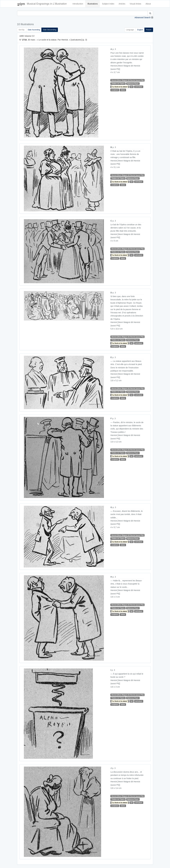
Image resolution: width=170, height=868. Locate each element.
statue (123, 90)
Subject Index (108, 4)
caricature (139, 87)
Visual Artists (135, 4)
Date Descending (50, 30)
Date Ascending (34, 30)
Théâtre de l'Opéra (118, 84)
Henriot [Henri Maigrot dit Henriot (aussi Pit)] (128, 80)
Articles (122, 4)
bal (131, 87)
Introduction (78, 4)
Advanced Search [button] (143, 17)
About (148, 4)
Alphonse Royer (133, 84)
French (149, 30)
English (140, 30)
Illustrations (93, 4)
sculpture (115, 90)
